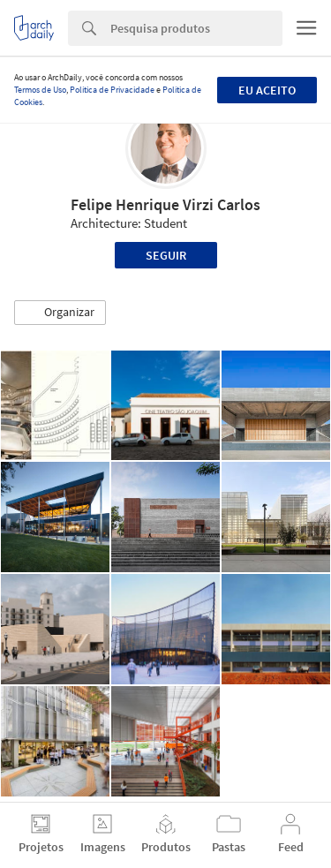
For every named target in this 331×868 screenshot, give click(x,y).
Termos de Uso (40, 90)
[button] (60, 313)
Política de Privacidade (112, 90)
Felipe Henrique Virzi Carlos (165, 204)
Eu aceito (267, 90)
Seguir (166, 255)
